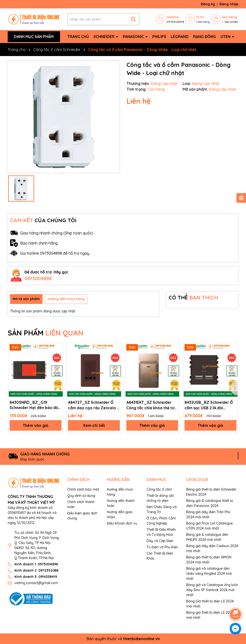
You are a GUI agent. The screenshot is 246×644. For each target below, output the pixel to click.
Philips (159, 37)
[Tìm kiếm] (133, 19)
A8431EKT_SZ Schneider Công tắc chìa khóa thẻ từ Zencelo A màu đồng (150, 405)
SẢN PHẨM (46, 333)
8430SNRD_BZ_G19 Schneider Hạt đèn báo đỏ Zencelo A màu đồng (34, 405)
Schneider (104, 37)
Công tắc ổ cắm (159, 489)
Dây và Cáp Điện (160, 541)
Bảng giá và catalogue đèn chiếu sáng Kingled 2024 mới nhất (209, 574)
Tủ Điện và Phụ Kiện (162, 547)
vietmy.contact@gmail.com (36, 583)
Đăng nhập (229, 4)
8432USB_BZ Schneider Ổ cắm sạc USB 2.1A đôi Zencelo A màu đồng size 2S (209, 405)
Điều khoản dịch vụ (122, 523)
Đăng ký (208, 4)
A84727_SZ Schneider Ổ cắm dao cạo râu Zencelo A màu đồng (94, 405)
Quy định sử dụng (81, 496)
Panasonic (134, 37)
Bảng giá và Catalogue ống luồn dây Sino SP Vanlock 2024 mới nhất (212, 590)
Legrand (180, 37)
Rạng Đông (205, 37)
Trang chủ (78, 37)
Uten (226, 37)
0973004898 (38, 278)
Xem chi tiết (94, 425)
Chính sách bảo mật (83, 489)
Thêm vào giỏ (36, 425)
